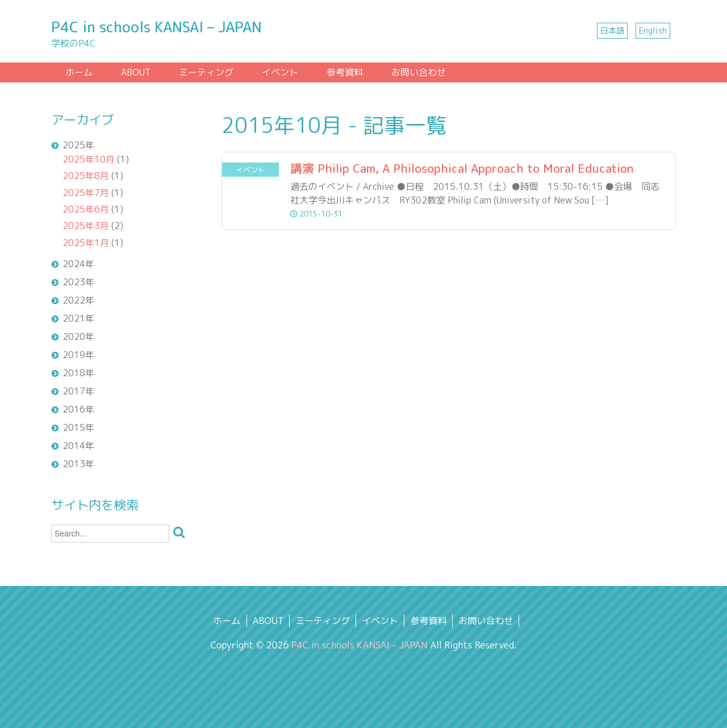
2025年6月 (86, 209)
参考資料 (345, 72)
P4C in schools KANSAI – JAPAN (156, 27)
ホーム (79, 72)
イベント (280, 72)
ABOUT (136, 72)
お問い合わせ (419, 72)
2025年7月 (86, 193)
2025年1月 (86, 243)
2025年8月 (86, 176)
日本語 (612, 31)
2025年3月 (86, 226)
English (653, 31)
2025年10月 (89, 159)
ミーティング (206, 72)
